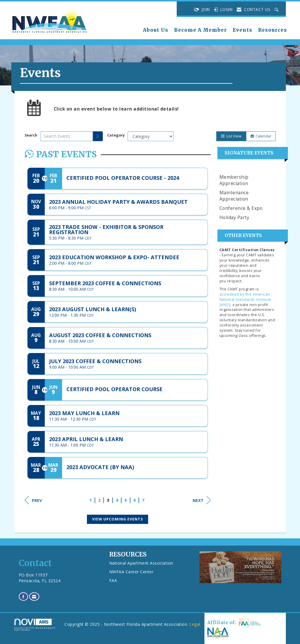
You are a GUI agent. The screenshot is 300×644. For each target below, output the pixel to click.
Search (31, 135)
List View (231, 136)
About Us (156, 30)
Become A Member (201, 30)
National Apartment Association (141, 563)
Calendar (261, 136)
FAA (113, 580)
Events (243, 30)
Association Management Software (35, 625)
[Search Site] (277, 10)
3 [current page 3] (108, 500)
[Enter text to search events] (67, 136)
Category (116, 135)
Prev (33, 500)
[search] (98, 136)
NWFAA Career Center (131, 572)
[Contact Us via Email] (34, 597)
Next (202, 500)
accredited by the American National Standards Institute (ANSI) (245, 299)
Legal (195, 624)
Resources (273, 30)
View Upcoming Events (118, 519)
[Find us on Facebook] (24, 597)
